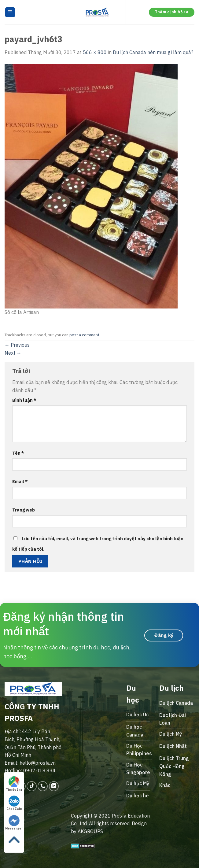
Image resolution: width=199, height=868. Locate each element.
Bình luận (24, 400)
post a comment (84, 335)
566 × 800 (95, 52)
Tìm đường (14, 784)
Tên (18, 453)
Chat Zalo (14, 803)
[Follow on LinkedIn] (54, 786)
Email (20, 481)
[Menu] (10, 12)
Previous (17, 345)
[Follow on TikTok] (32, 786)
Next (13, 353)
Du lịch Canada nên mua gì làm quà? (153, 52)
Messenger (14, 823)
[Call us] (43, 786)
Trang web (24, 510)
